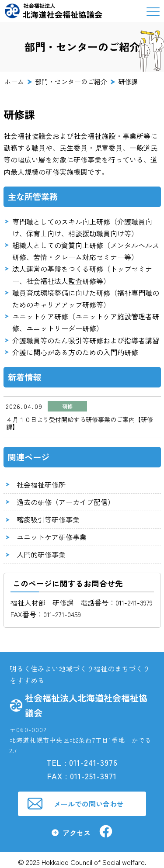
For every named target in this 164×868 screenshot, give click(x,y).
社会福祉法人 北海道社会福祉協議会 (54, 11)
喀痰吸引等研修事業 (48, 519)
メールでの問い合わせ (89, 804)
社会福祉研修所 (41, 484)
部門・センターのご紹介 (71, 82)
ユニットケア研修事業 (52, 537)
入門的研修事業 (41, 554)
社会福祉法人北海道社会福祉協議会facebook (106, 831)
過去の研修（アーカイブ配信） (66, 502)
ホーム (14, 82)
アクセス (77, 833)
